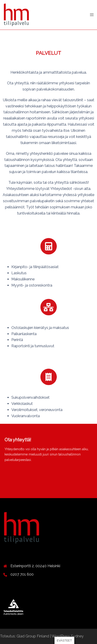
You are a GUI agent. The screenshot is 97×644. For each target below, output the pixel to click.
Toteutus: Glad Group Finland (25, 636)
